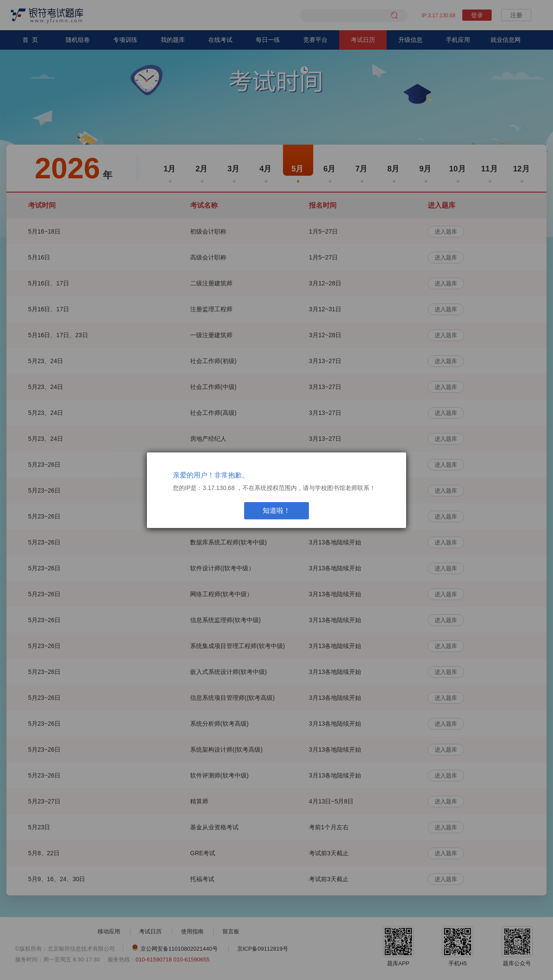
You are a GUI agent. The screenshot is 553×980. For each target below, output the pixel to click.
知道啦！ (276, 511)
